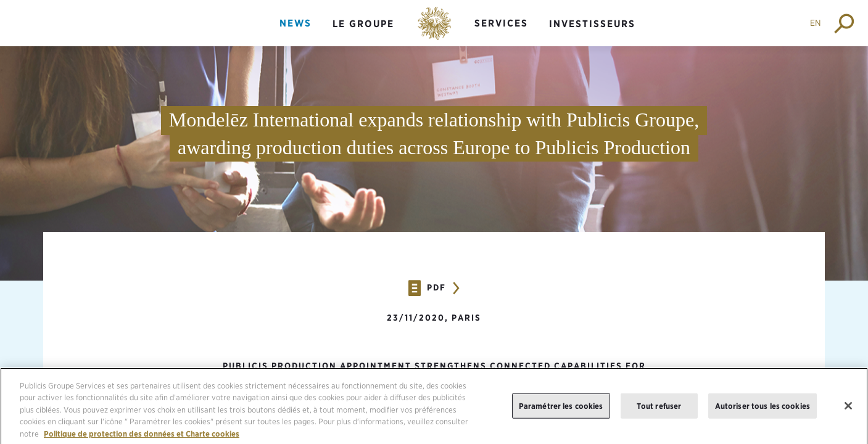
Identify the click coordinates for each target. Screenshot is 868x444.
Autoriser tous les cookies (763, 410)
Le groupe (363, 24)
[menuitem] (296, 34)
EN (816, 23)
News (296, 23)
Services (501, 23)
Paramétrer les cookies (561, 410)
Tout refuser (659, 410)
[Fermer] (848, 411)
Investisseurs (592, 24)
